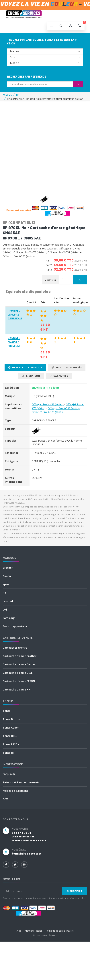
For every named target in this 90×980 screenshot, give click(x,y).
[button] (61, 26)
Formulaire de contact (27, 854)
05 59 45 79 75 (22, 833)
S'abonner (75, 891)
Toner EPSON (11, 744)
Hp (4, 593)
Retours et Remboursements (21, 782)
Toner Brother (12, 719)
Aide (19, 931)
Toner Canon (11, 728)
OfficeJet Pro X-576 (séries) (48, 412)
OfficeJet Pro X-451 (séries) (48, 404)
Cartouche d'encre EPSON (19, 681)
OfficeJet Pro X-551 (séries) (64, 408)
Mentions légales (34, 931)
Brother (8, 568)
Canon (7, 576)
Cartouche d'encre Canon (19, 664)
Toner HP (9, 753)
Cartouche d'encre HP (16, 689)
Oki (5, 610)
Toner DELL (10, 736)
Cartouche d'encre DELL (18, 673)
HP (18, 95)
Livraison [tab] (31, 376)
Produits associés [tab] (67, 368)
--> (45, 51)
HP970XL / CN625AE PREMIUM (14, 342)
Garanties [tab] (59, 376)
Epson (7, 584)
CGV (5, 799)
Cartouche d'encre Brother (20, 656)
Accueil (7, 95)
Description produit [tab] (25, 368)
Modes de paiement (15, 791)
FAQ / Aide (9, 774)
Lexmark (8, 601)
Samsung (9, 618)
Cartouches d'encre (15, 648)
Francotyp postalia (15, 626)
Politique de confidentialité (60, 931)
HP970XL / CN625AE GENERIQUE (15, 315)
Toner (7, 711)
